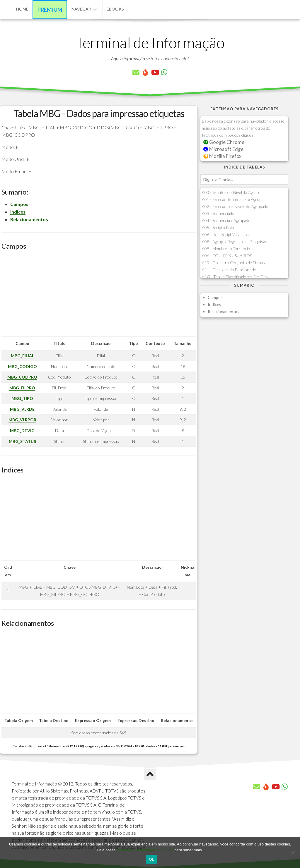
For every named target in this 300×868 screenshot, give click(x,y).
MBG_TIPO (22, 398)
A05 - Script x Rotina (220, 227)
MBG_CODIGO (22, 366)
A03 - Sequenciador (219, 213)
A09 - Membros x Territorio (226, 249)
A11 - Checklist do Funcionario (229, 270)
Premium (50, 10)
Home (22, 9)
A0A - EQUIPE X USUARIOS (227, 256)
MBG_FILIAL (22, 356)
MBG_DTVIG (22, 430)
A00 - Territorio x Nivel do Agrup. (231, 192)
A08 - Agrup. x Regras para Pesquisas (235, 242)
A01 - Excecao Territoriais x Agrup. (232, 199)
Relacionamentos (29, 219)
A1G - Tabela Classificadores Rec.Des (235, 277)
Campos (19, 204)
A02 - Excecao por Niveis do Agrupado (235, 206)
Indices (18, 212)
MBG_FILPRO (22, 388)
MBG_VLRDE (22, 409)
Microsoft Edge (223, 149)
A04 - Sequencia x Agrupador (227, 220)
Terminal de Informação (150, 42)
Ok (151, 859)
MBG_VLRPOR (22, 420)
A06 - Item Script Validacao (225, 234)
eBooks (115, 9)
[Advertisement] (99, 295)
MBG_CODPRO (22, 377)
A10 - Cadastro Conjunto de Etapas (233, 263)
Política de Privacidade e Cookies (145, 850)
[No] (293, 852)
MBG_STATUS (22, 441)
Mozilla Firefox (222, 156)
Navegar (81, 9)
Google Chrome (224, 142)
